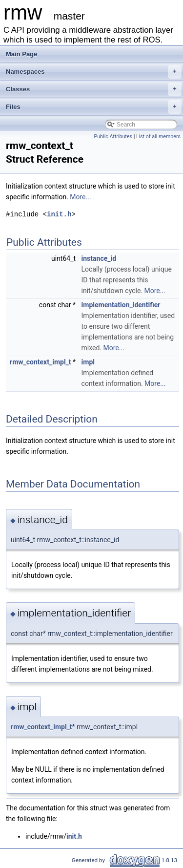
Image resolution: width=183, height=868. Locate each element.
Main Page (21, 54)
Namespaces (94, 72)
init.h (59, 214)
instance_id (99, 258)
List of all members (158, 137)
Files (94, 107)
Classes (94, 89)
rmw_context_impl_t (41, 362)
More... (80, 197)
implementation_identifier (121, 305)
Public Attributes (113, 137)
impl (88, 362)
